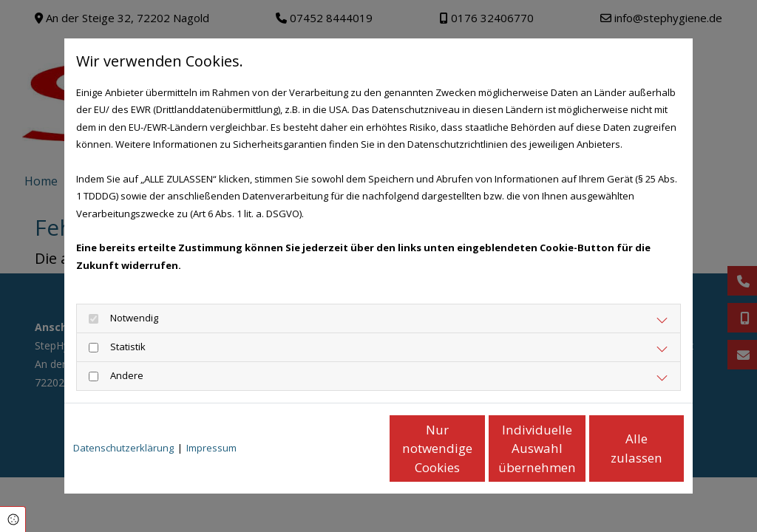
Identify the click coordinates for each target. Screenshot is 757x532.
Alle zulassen (615, 448)
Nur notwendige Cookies (335, 448)
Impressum (211, 448)
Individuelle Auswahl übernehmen (475, 449)
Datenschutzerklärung (123, 448)
